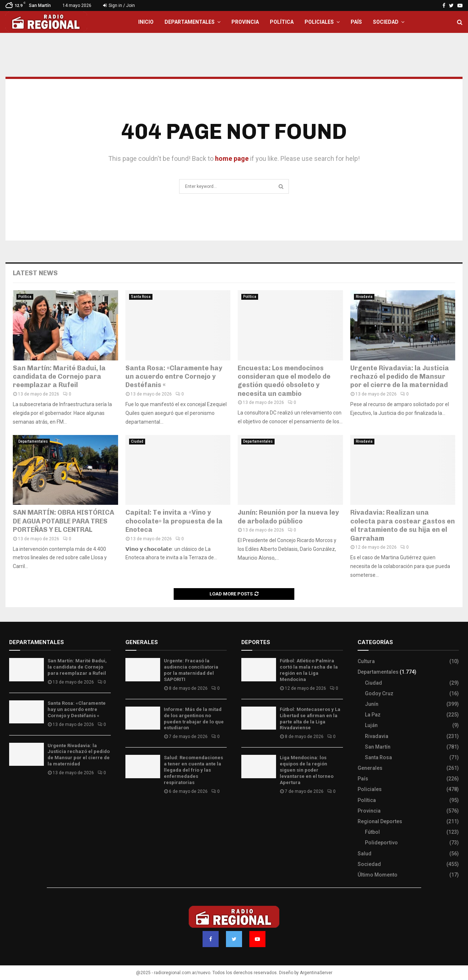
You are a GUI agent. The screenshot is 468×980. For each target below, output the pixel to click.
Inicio (146, 22)
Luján (371, 725)
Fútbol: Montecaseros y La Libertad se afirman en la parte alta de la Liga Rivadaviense (310, 719)
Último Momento (378, 875)
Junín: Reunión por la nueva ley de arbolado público (288, 517)
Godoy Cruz (379, 693)
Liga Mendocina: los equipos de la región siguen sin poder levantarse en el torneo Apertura (307, 770)
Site (256, 813)
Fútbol (372, 832)
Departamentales (190, 22)
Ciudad (137, 441)
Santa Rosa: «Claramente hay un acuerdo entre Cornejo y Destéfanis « (174, 377)
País (356, 22)
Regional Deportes (380, 821)
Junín (372, 704)
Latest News (35, 273)
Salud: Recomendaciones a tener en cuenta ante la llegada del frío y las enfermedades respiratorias (193, 770)
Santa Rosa (141, 297)
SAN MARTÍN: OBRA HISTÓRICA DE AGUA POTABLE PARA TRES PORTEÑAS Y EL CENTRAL (63, 521)
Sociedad (386, 22)
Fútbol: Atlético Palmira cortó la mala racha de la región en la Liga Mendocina (309, 670)
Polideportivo (381, 843)
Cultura (366, 661)
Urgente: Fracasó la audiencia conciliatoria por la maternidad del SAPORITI (191, 670)
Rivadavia (364, 297)
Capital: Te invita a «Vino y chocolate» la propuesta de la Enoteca (174, 521)
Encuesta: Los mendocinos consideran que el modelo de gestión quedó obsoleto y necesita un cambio (284, 381)
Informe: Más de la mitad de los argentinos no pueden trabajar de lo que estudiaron (194, 719)
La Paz (373, 715)
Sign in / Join (119, 5)
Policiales (319, 22)
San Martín (378, 747)
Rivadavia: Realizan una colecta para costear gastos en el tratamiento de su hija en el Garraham (403, 525)
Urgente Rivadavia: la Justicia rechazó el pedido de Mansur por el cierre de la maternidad (400, 377)
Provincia (245, 22)
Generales (370, 768)
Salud (365, 854)
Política (282, 22)
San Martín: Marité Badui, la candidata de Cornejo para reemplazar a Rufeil (59, 377)
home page (232, 158)
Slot (246, 813)
